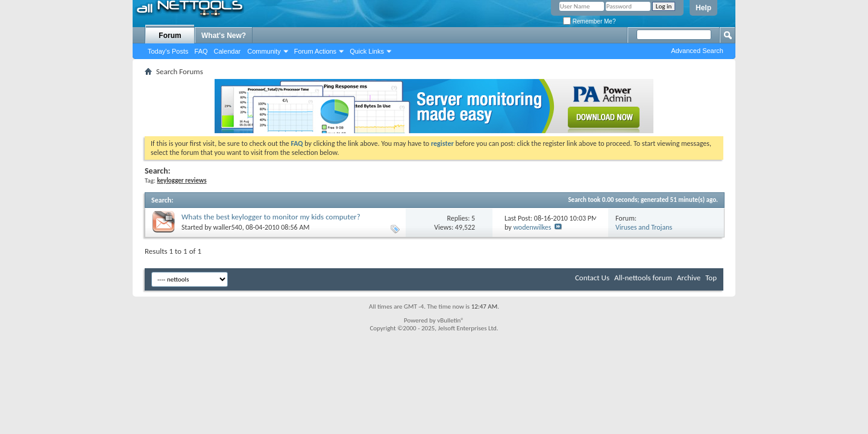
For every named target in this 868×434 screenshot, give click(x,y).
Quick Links (367, 51)
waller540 (228, 227)
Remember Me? (589, 21)
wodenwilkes (532, 227)
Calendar (228, 51)
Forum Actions (315, 51)
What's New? (224, 36)
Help (703, 8)
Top (711, 278)
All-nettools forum (643, 278)
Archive (689, 278)
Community (264, 51)
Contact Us (592, 278)
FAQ (201, 51)
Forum (170, 36)
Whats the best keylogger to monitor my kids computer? (271, 217)
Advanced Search (697, 51)
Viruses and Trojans (644, 227)
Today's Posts (168, 51)
